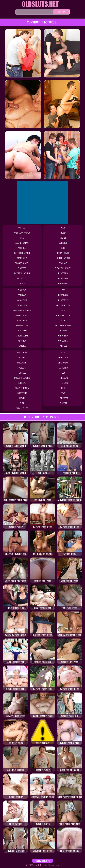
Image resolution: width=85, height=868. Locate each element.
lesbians (63, 295)
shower (22, 398)
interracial (22, 336)
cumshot (63, 243)
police (22, 358)
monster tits (63, 315)
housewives (22, 326)
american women (22, 233)
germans (22, 295)
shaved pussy (22, 388)
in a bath (22, 331)
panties (63, 346)
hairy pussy (22, 315)
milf (63, 310)
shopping (22, 393)
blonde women (22, 263)
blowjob (22, 268)
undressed (63, 398)
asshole (22, 248)
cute (63, 248)
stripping (63, 363)
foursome (63, 283)
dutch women (63, 258)
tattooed (63, 368)
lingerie (63, 300)
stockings (63, 358)
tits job (63, 383)
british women (22, 273)
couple (63, 238)
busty (22, 283)
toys (63, 393)
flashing (63, 278)
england (63, 263)
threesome (63, 378)
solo (63, 353)
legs (63, 290)
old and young (63, 326)
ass (22, 238)
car (63, 228)
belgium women (22, 253)
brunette (22, 278)
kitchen (22, 341)
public (22, 368)
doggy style (63, 253)
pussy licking (22, 378)
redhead (22, 383)
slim (22, 403)
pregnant (22, 363)
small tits (22, 408)
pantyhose (22, 353)
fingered (63, 273)
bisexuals (22, 258)
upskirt (63, 403)
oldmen (63, 331)
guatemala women (22, 310)
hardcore (22, 321)
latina (22, 346)
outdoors (63, 341)
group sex (22, 305)
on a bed (63, 336)
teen (63, 373)
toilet (63, 388)
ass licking (22, 243)
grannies (22, 300)
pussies (22, 373)
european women (63, 268)
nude (63, 321)
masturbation (63, 305)
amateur (22, 228)
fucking (22, 290)
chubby (63, 233)
